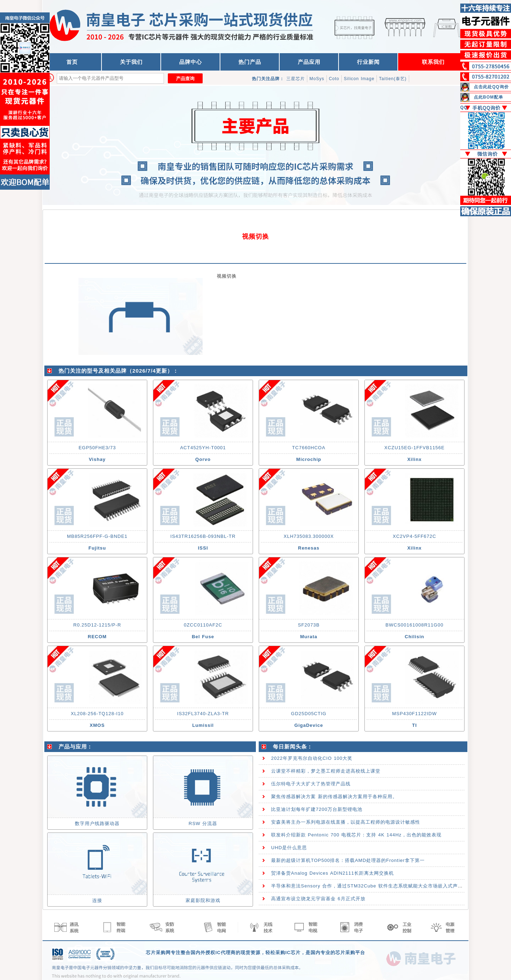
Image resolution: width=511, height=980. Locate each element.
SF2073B (309, 625)
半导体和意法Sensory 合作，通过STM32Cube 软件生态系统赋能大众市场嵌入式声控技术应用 (377, 886)
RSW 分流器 (203, 823)
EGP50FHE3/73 (97, 448)
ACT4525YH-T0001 (203, 448)
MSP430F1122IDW (414, 714)
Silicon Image (359, 79)
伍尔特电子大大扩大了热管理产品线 (311, 784)
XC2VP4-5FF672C (414, 536)
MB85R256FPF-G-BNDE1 (97, 536)
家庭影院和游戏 (203, 900)
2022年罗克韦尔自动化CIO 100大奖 (312, 758)
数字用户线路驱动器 (97, 823)
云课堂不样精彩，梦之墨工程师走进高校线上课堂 (326, 771)
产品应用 (309, 62)
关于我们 (131, 62)
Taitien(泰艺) (393, 79)
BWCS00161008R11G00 (414, 625)
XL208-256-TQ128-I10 (97, 714)
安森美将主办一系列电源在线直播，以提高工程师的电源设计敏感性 (346, 822)
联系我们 (433, 62)
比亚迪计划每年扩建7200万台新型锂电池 (317, 809)
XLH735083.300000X (309, 536)
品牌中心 (191, 62)
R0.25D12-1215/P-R (97, 625)
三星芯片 (296, 79)
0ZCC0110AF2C (203, 625)
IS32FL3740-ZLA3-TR (203, 714)
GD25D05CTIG (309, 714)
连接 (97, 900)
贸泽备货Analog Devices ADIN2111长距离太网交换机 (333, 873)
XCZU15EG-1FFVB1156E (414, 448)
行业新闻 (368, 62)
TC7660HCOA (309, 448)
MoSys (317, 79)
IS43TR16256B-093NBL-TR (203, 536)
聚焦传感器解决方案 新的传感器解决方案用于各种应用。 (334, 797)
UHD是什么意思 (289, 848)
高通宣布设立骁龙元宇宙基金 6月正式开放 (318, 899)
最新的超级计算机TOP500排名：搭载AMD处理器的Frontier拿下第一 (348, 860)
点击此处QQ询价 (491, 87)
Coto (334, 79)
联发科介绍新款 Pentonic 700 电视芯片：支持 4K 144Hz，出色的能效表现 (356, 835)
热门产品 (250, 62)
